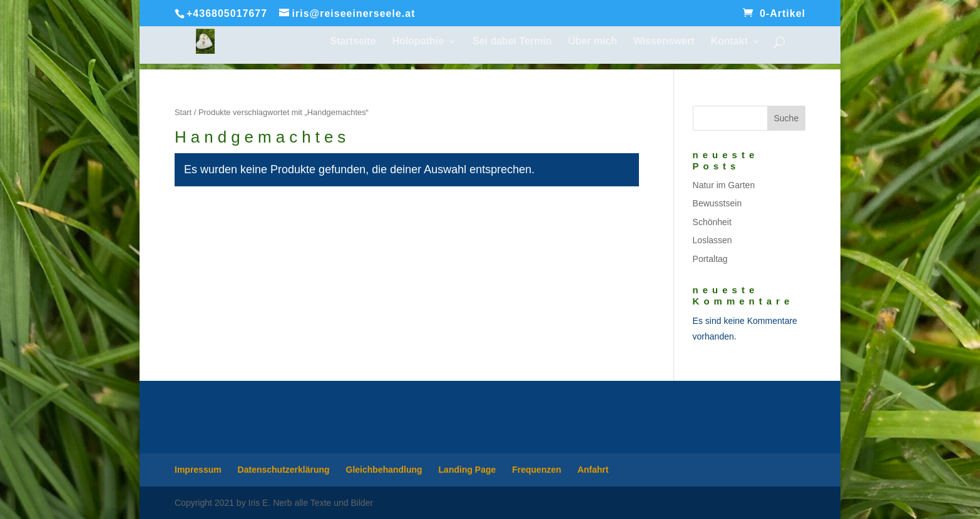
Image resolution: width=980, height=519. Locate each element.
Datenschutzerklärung (284, 470)
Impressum (198, 470)
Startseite (353, 42)
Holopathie (418, 42)
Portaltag (710, 259)
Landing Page (467, 470)
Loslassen (712, 240)
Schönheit (712, 222)
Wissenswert (664, 42)
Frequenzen (537, 470)
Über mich (593, 42)
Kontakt (729, 42)
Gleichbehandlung (384, 470)
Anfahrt (593, 470)
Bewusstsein (717, 203)
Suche (786, 118)
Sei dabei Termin (512, 42)
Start (183, 112)
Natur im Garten (724, 185)
